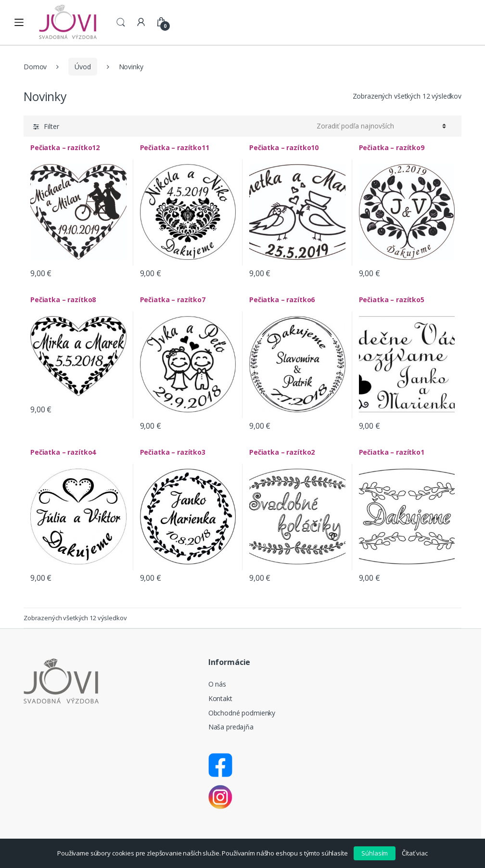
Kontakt (220, 698)
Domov (35, 67)
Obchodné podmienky (242, 713)
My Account (141, 23)
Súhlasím (375, 853)
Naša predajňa (231, 727)
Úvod (83, 67)
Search (121, 23)
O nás (217, 684)
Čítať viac (415, 853)
